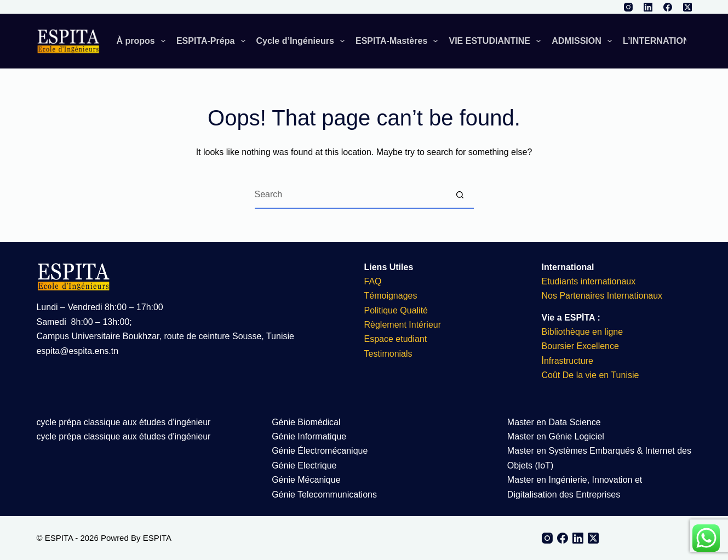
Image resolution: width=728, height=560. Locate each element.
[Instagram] (628, 7)
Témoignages (391, 296)
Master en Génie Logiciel (556, 436)
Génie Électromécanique (321, 451)
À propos (143, 41)
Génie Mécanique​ (306, 480)
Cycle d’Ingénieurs (303, 41)
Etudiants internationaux (589, 281)
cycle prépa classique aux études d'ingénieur (123, 422)
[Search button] (460, 195)
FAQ (373, 281)
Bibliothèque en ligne (583, 332)
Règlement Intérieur (403, 325)
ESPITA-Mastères (399, 41)
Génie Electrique (304, 465)
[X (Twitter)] (687, 7)
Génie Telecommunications (324, 495)
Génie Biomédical (306, 422)
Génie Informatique (309, 436)
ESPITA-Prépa (213, 41)
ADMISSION (584, 41)
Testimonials (388, 354)
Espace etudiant (396, 339)
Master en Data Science (554, 422)
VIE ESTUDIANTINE (497, 41)
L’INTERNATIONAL (669, 41)
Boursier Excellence (580, 346)
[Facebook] (668, 7)
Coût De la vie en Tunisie (592, 375)
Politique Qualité (396, 310)
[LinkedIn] (648, 7)
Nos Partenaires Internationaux (602, 296)
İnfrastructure (568, 361)
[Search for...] (351, 195)
